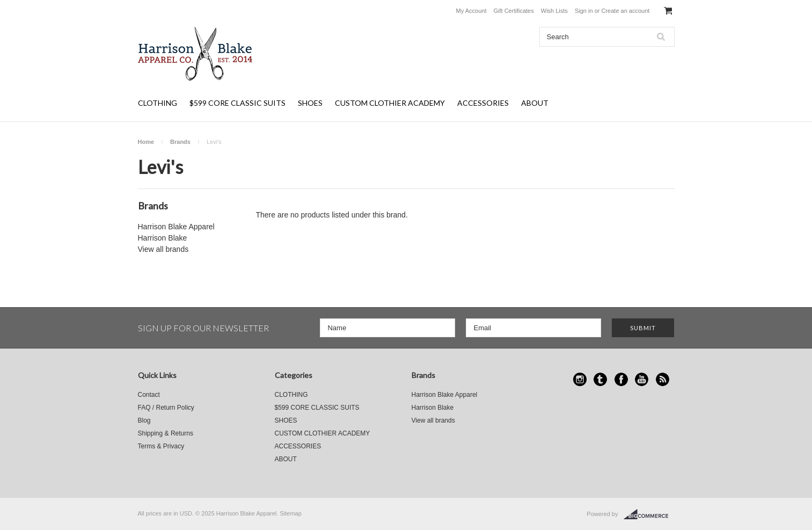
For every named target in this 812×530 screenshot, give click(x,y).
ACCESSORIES (483, 103)
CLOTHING (158, 103)
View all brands (163, 249)
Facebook (621, 379)
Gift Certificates (514, 11)
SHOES (310, 103)
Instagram (580, 379)
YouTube (642, 379)
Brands (180, 142)
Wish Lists (554, 11)
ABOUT (535, 103)
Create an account (625, 11)
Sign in (584, 11)
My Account (471, 11)
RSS (663, 379)
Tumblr (600, 379)
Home (146, 142)
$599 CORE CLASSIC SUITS (237, 103)
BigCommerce (649, 514)
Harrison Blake (163, 238)
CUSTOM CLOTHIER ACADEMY (390, 103)
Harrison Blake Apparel (176, 227)
